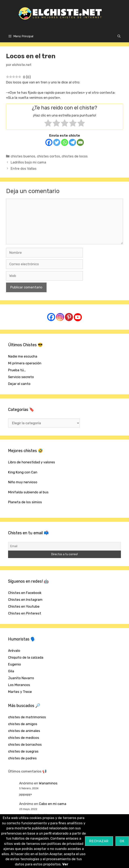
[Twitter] (57, 142)
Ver (65, 864)
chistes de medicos (24, 738)
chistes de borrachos (25, 744)
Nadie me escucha (23, 356)
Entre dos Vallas (24, 168)
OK (122, 841)
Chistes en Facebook (25, 593)
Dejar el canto (19, 384)
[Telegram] (72, 142)
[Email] (80, 142)
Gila (11, 671)
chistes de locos (75, 156)
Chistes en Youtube (24, 606)
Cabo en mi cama (53, 804)
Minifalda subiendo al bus (28, 492)
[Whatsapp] (65, 142)
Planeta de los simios (25, 502)
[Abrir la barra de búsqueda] (119, 36)
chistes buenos (23, 156)
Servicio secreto (21, 377)
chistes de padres (22, 758)
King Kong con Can (23, 472)
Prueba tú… (17, 370)
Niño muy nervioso (23, 482)
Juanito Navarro (21, 678)
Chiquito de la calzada (26, 657)
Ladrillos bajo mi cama (28, 162)
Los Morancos (19, 685)
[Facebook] (49, 142)
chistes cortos (48, 156)
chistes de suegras (23, 751)
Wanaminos (48, 783)
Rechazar (99, 841)
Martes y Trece (20, 692)
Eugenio (15, 664)
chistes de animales (24, 731)
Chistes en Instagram (25, 600)
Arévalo (14, 651)
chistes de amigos (23, 724)
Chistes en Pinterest (25, 613)
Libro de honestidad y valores (32, 462)
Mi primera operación (25, 363)
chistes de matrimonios (27, 717)
